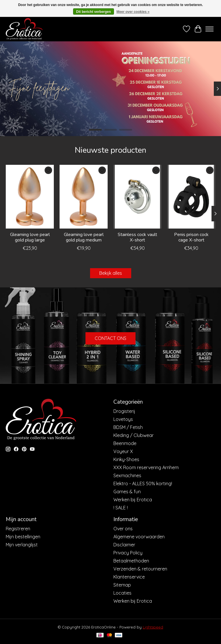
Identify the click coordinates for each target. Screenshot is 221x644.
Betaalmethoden (131, 561)
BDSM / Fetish (128, 427)
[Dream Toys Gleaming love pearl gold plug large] (30, 197)
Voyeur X (123, 451)
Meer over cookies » (133, 12)
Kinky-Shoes (126, 459)
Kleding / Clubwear (134, 435)
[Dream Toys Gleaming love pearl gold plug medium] (84, 197)
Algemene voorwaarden (139, 537)
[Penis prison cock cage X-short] (191, 197)
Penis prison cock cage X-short (191, 237)
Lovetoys (123, 419)
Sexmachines (127, 475)
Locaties (122, 593)
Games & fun (127, 492)
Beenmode (125, 443)
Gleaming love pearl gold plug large (30, 237)
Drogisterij (124, 411)
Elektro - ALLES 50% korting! (143, 484)
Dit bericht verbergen (94, 12)
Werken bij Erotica (133, 500)
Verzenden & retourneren (140, 569)
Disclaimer (124, 545)
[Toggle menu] (209, 29)
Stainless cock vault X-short (137, 237)
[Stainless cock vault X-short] (137, 197)
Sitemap (122, 585)
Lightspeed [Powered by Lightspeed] (153, 627)
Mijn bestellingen (23, 537)
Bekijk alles (111, 273)
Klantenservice (129, 577)
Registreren (18, 529)
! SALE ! (121, 508)
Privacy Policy (128, 553)
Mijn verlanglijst (22, 545)
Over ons (123, 529)
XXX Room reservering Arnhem (146, 467)
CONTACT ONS (110, 338)
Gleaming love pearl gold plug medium (84, 237)
